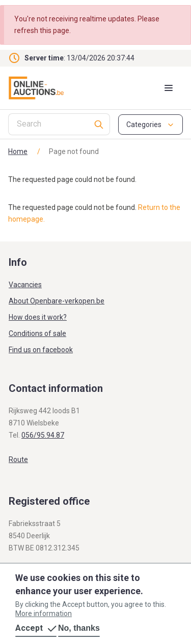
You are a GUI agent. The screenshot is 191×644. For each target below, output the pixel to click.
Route (18, 459)
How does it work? (38, 317)
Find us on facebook (41, 350)
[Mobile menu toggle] (169, 88)
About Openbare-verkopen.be (57, 301)
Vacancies (25, 285)
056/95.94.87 (43, 435)
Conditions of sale (37, 333)
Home (18, 151)
